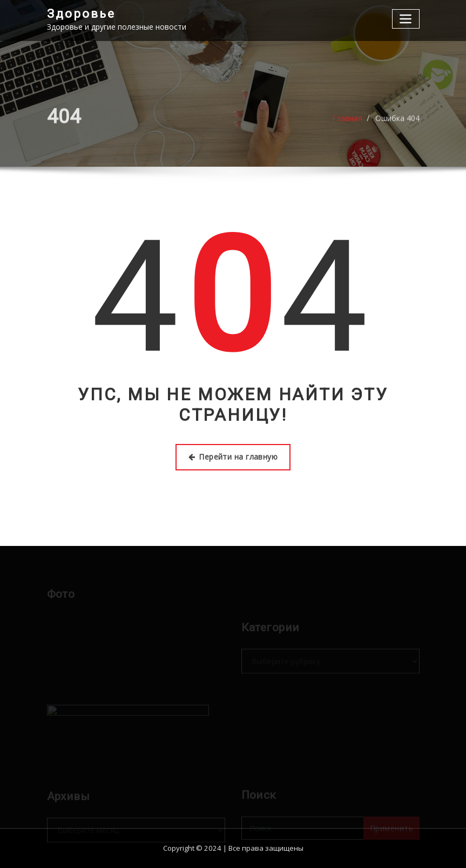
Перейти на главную (233, 457)
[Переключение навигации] (406, 19)
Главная (347, 122)
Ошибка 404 (397, 122)
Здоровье (81, 13)
